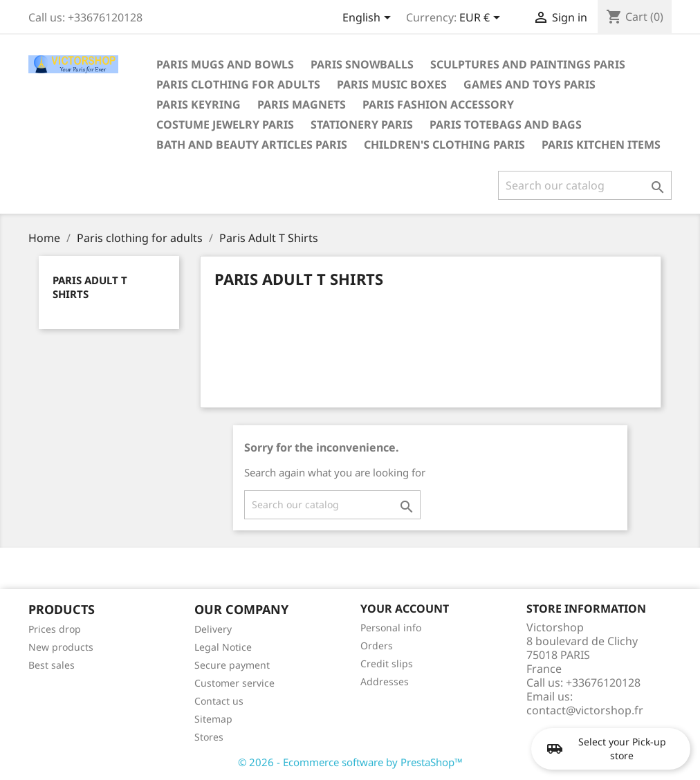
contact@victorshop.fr (585, 710)
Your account (405, 609)
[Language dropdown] (369, 19)
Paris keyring (199, 104)
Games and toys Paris (529, 84)
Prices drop (55, 629)
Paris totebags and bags (506, 124)
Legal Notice (223, 647)
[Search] (585, 185)
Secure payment (232, 665)
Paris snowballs (362, 64)
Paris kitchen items (601, 145)
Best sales (52, 665)
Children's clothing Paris (444, 145)
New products (61, 647)
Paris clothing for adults (238, 84)
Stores (209, 737)
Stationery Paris (362, 124)
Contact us (219, 701)
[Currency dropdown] (482, 19)
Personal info (391, 628)
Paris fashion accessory (438, 104)
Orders (377, 646)
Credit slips (387, 663)
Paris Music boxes (392, 84)
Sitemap (213, 719)
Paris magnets (302, 104)
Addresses (385, 681)
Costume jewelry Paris (225, 124)
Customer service (234, 683)
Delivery (213, 629)
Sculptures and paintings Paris (528, 64)
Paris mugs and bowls (225, 64)
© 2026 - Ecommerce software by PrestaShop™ (350, 762)
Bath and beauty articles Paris (252, 145)
